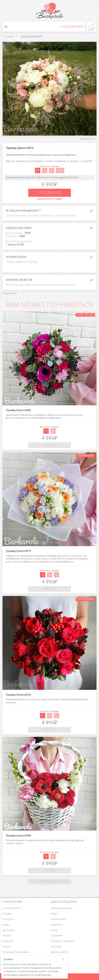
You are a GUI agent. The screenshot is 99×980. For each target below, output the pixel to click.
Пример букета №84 (18, 836)
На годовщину (36, 161)
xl (51, 170)
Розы (54, 914)
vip (60, 170)
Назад (8, 37)
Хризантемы (58, 919)
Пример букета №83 (18, 410)
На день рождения (55, 161)
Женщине (22, 161)
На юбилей (86, 161)
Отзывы (7, 914)
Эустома (56, 947)
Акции (6, 947)
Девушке (11, 161)
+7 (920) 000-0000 (71, 26)
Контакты (8, 919)
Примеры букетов (62, 908)
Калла (54, 930)
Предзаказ (50, 193)
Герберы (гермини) (62, 941)
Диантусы (57, 925)
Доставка (9, 930)
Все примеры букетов (50, 881)
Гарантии (8, 941)
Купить (50, 445)
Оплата (7, 936)
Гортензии (57, 936)
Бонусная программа (16, 952)
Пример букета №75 (18, 551)
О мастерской (11, 908)
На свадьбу (73, 161)
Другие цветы (59, 952)
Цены (6, 925)
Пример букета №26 (18, 695)
